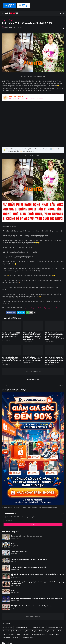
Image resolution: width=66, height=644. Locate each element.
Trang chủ (5, 20)
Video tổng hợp (56, 308)
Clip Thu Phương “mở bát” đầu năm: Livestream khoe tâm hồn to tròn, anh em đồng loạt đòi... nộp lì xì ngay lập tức (54, 336)
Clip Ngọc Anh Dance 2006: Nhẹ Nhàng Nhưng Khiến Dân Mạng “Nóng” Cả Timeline (11, 336)
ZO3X (13, 590)
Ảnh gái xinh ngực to (38, 628)
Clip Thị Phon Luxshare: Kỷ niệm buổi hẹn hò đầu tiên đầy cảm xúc (31, 606)
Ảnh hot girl (24, 631)
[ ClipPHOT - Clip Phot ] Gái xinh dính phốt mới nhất (27, 536)
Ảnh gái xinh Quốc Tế (55, 628)
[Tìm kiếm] (64, 13)
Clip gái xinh (12, 20)
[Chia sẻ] (63, 28)
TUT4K (13, 544)
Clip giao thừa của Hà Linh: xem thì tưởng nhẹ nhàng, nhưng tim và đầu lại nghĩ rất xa (11, 360)
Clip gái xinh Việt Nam (37, 308)
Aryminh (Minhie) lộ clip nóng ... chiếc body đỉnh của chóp (29, 567)
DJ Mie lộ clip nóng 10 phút (19, 552)
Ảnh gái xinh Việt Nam (10, 631)
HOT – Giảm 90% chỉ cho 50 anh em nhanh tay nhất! (26, 99)
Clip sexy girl (48, 308)
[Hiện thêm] (35, 313)
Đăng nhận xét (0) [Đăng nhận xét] (33, 380)
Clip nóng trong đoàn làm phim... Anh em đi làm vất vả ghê (29, 559)
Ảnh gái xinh (7, 628)
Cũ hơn (61, 385)
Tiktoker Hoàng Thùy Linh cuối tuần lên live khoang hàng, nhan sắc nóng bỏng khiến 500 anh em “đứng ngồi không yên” (32, 336)
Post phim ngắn (23, 634)
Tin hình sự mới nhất (38, 634)
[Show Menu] (2, 13)
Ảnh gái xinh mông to (22, 628)
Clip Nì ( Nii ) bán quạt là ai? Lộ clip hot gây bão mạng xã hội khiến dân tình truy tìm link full (38, 575)
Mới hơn (5, 385)
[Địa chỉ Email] (33, 521)
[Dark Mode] (61, 13)
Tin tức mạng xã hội (10, 638)
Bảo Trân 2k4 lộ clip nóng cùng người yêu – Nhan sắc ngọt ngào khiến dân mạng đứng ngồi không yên (54, 360)
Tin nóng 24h (53, 634)
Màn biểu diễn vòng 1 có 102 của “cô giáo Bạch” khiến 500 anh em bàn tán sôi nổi (33, 359)
